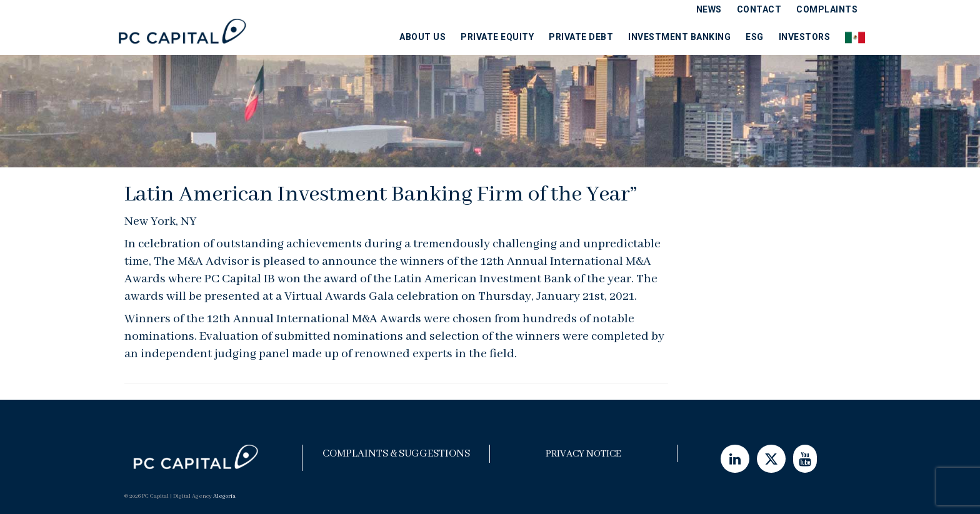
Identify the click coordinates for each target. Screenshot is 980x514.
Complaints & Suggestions (396, 454)
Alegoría (224, 496)
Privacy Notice (583, 454)
